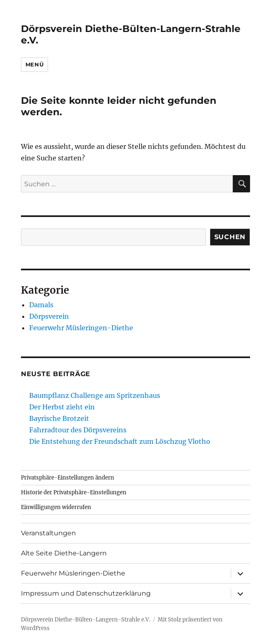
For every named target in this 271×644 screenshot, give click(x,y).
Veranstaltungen (48, 533)
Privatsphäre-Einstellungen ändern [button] (68, 478)
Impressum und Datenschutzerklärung (86, 593)
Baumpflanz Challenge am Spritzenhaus (95, 395)
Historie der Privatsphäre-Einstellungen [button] (74, 492)
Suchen (230, 237)
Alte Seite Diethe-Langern (64, 553)
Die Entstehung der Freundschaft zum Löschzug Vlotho (120, 441)
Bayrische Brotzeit (59, 418)
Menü (34, 64)
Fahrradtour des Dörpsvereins (78, 430)
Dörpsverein (49, 316)
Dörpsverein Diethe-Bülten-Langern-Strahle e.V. (86, 620)
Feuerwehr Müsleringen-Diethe (81, 328)
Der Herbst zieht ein (62, 407)
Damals (41, 305)
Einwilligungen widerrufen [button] (56, 507)
